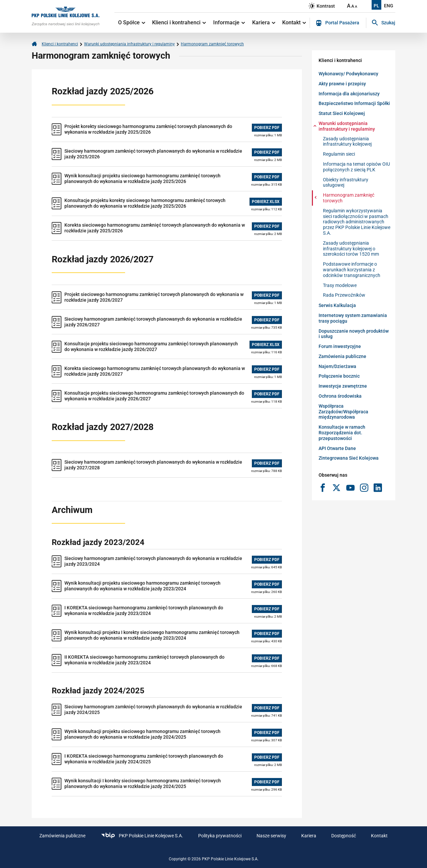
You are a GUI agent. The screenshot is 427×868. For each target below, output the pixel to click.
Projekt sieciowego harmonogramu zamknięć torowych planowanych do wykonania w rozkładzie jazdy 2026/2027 (154, 297)
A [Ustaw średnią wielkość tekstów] (353, 6)
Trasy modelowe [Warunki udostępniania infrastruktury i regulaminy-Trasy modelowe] (340, 285)
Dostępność (344, 836)
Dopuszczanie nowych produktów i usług (354, 334)
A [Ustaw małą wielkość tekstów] (356, 6)
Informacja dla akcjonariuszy (349, 94)
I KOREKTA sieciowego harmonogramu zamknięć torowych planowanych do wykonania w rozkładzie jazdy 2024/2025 (144, 759)
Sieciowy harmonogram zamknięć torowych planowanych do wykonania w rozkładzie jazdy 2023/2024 (153, 561)
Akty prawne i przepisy (342, 84)
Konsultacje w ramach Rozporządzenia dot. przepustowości (342, 433)
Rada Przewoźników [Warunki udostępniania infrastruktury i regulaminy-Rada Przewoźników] (344, 295)
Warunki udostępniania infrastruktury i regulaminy (129, 44)
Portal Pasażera (338, 23)
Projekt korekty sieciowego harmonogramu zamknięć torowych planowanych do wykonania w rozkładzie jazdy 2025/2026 (148, 129)
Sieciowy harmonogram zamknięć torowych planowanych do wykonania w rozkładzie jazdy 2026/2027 (153, 322)
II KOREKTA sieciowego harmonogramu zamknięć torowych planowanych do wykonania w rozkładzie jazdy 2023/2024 (144, 660)
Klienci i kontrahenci (179, 22)
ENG (389, 6)
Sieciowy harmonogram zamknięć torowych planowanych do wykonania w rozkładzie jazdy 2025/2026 (153, 154)
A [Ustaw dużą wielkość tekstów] (349, 6)
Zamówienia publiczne (342, 356)
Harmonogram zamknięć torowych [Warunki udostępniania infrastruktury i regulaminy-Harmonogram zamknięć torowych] (344, 198)
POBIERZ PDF (267, 128)
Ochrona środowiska (340, 396)
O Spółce (132, 22)
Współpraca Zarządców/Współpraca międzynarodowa (343, 412)
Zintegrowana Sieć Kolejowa (349, 458)
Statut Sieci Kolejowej (342, 113)
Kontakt (294, 22)
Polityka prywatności (220, 836)
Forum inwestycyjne (340, 346)
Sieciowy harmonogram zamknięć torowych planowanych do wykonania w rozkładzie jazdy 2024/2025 (153, 709)
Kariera (264, 22)
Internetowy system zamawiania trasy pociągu (353, 318)
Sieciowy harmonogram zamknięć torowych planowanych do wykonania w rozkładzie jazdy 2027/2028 (153, 465)
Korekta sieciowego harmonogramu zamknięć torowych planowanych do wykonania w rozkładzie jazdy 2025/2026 (155, 228)
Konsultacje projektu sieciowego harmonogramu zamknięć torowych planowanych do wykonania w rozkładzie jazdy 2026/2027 (151, 346)
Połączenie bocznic (339, 376)
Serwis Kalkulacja (337, 305)
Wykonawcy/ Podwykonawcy (348, 74)
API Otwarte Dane (337, 448)
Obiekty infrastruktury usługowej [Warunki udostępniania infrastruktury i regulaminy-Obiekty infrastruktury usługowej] (346, 182)
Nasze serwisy (271, 836)
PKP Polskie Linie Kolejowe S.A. (142, 836)
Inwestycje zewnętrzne (343, 386)
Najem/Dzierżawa (337, 366)
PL (376, 6)
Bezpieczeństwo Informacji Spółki (354, 103)
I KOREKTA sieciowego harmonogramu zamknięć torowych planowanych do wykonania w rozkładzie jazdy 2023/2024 (144, 610)
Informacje (229, 22)
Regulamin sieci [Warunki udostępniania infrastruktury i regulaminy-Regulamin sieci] (339, 154)
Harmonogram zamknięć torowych (212, 44)
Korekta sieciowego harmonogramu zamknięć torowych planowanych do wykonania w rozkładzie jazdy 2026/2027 (155, 371)
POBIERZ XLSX (266, 202)
